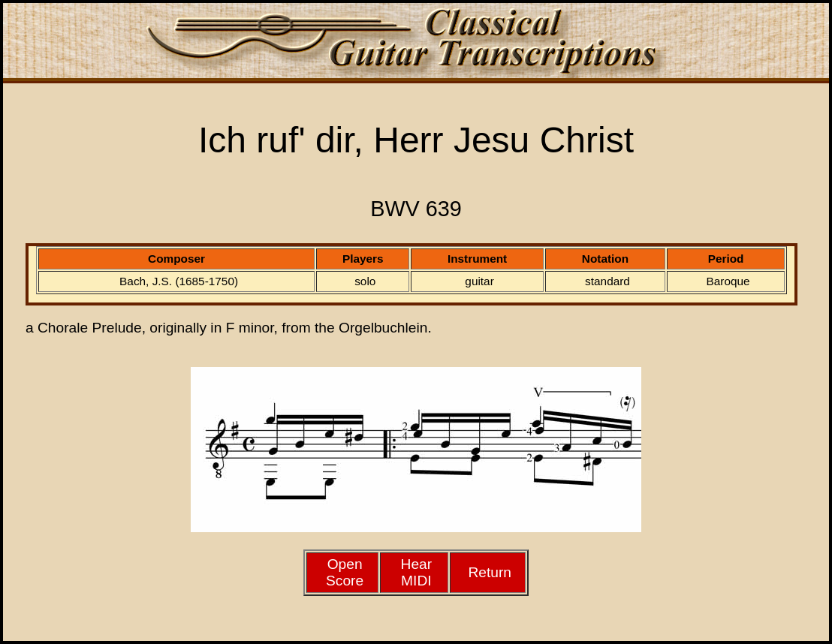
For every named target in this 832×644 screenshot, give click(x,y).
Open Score (345, 572)
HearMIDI (417, 572)
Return (490, 572)
